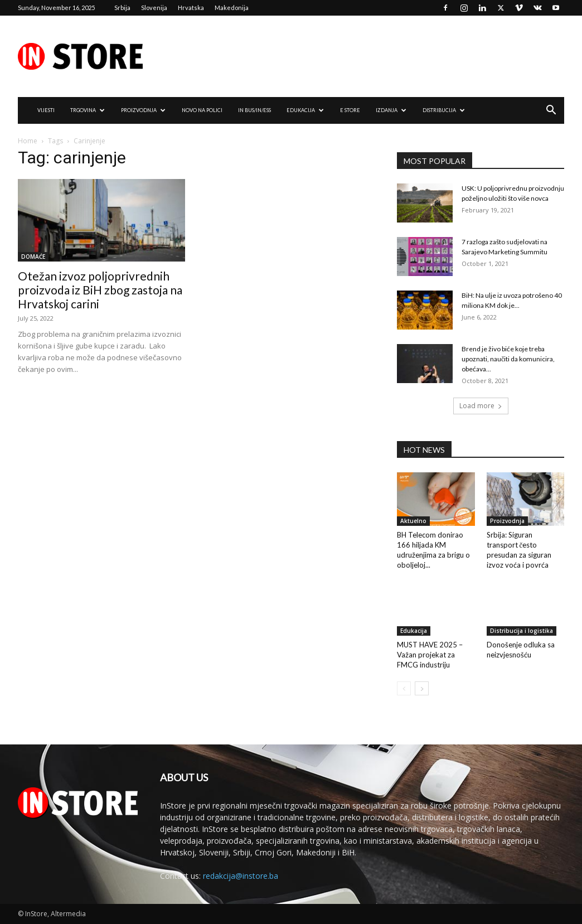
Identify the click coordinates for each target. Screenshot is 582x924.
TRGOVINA (88, 110)
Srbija (122, 8)
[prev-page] (404, 688)
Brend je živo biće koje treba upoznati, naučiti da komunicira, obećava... (508, 359)
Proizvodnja (507, 521)
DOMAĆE (33, 257)
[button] (551, 111)
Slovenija (154, 8)
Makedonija (232, 8)
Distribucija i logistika (522, 631)
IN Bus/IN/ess (254, 110)
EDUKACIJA (305, 110)
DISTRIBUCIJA (444, 110)
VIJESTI (46, 110)
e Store (350, 110)
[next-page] (422, 688)
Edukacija (414, 631)
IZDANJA (391, 110)
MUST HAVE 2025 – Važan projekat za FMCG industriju (430, 655)
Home (28, 141)
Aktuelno (413, 521)
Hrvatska (191, 8)
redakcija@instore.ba (241, 876)
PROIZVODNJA (143, 110)
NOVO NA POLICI (202, 110)
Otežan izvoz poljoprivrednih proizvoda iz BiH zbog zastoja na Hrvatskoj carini (100, 290)
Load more (481, 406)
